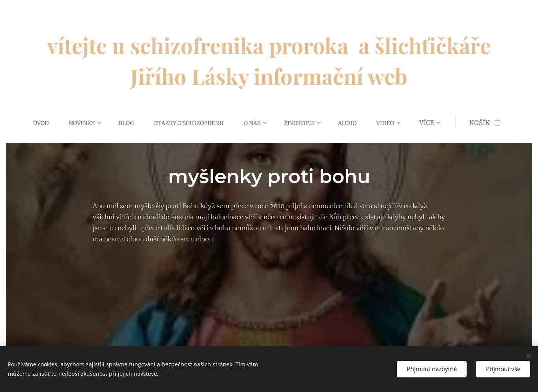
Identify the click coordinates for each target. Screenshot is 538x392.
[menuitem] (32, 123)
